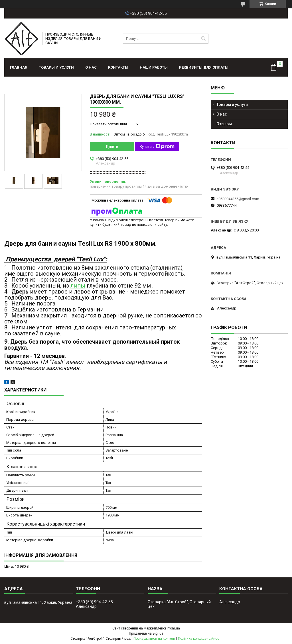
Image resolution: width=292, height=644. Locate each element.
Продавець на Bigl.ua (146, 633)
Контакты (118, 67)
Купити (112, 146)
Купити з (157, 147)
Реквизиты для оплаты (204, 67)
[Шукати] (203, 39)
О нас (91, 67)
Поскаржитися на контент (154, 639)
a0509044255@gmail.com (238, 199)
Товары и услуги (56, 67)
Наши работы (154, 67)
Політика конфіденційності (200, 639)
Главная (19, 67)
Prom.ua (173, 628)
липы (78, 286)
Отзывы (224, 124)
